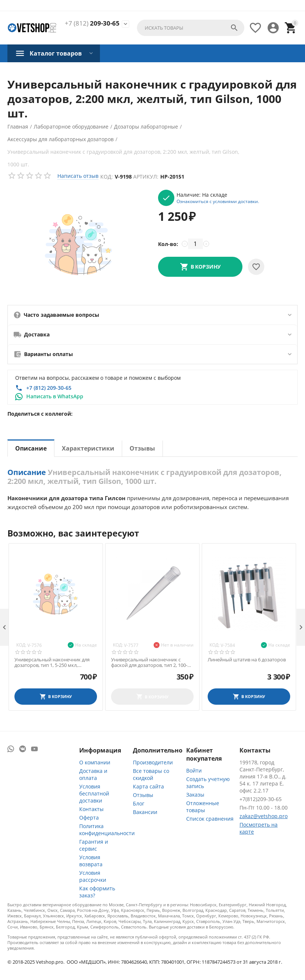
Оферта (89, 818)
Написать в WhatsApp (55, 396)
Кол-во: (168, 244)
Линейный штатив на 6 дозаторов (247, 660)
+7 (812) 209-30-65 (49, 388)
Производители (153, 762)
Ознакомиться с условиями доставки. (218, 201)
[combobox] (191, 28)
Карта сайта (148, 786)
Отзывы (142, 448)
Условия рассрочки (93, 876)
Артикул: (146, 177)
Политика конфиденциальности (107, 830)
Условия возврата (91, 861)
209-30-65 (92, 23)
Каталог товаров (56, 53)
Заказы (195, 795)
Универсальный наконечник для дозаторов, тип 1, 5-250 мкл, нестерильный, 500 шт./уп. (52, 663)
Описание (31, 448)
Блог (139, 803)
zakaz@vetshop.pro (264, 816)
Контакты (91, 809)
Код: (107, 177)
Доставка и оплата (93, 774)
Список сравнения (210, 819)
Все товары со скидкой (151, 774)
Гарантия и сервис (94, 845)
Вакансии (145, 812)
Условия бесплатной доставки (94, 793)
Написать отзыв (78, 176)
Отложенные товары (203, 807)
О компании (95, 762)
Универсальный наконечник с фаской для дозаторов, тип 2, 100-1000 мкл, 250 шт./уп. (149, 663)
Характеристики (88, 448)
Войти (194, 770)
